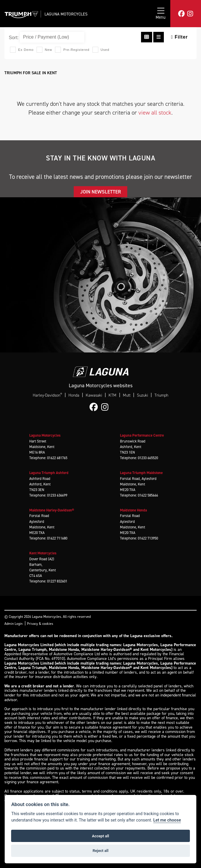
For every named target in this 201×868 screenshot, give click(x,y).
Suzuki (142, 395)
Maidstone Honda (133, 510)
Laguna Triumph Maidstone (141, 473)
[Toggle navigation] (161, 14)
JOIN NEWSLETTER (100, 192)
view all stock (155, 113)
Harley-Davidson (47, 395)
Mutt (127, 395)
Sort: (14, 38)
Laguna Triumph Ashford (49, 473)
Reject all (100, 851)
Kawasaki (94, 395)
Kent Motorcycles (43, 553)
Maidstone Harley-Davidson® (52, 510)
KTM (112, 395)
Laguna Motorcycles (66, 14)
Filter (179, 37)
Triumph (161, 395)
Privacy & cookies (40, 624)
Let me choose (167, 820)
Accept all (100, 836)
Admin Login (13, 624)
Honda (74, 395)
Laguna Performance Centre (142, 435)
